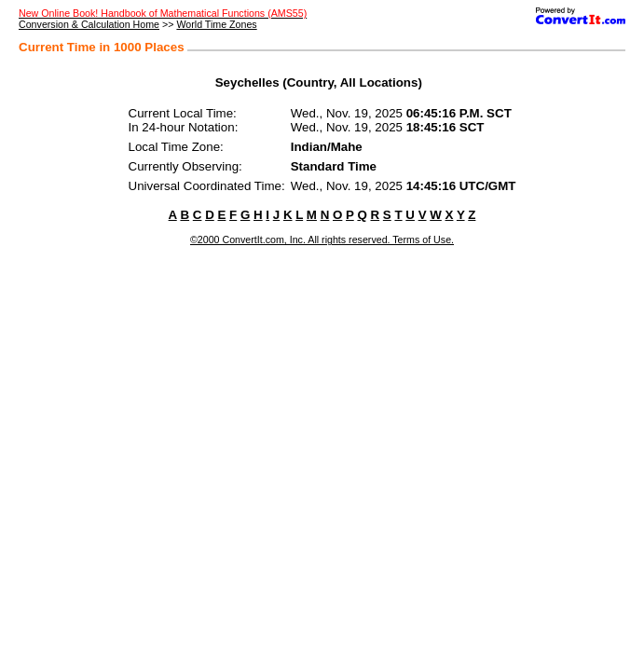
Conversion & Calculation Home (89, 24)
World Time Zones (216, 24)
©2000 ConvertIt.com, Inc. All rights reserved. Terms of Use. (322, 240)
